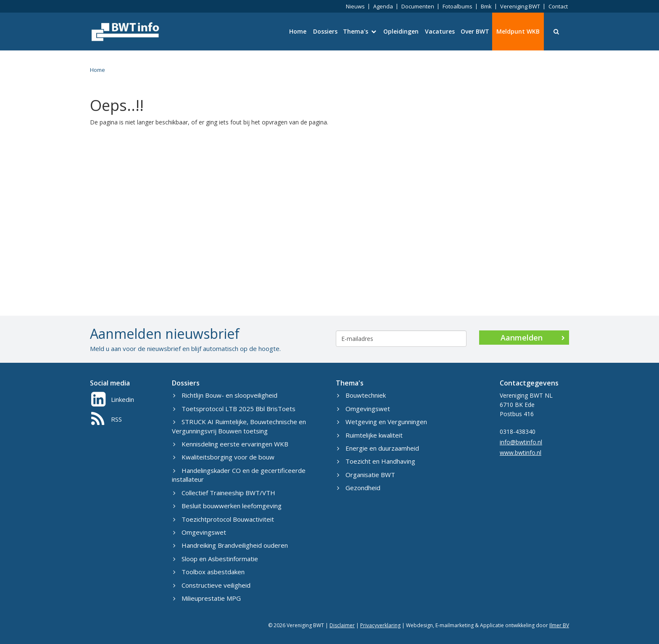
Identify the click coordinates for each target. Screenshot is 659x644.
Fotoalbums (457, 6)
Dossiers (325, 31)
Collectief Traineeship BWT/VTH (224, 493)
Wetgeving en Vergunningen (382, 422)
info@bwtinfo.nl (521, 442)
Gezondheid (359, 488)
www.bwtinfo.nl (521, 453)
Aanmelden (533, 338)
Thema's (360, 31)
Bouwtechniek (361, 395)
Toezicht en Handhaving (376, 461)
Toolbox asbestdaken (209, 572)
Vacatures (440, 31)
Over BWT (475, 31)
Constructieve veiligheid (212, 585)
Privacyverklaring (380, 625)
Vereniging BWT (520, 6)
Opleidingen (401, 31)
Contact (558, 6)
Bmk (486, 6)
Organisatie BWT (366, 475)
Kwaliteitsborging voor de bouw (224, 457)
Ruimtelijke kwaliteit (370, 435)
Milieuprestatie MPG (207, 598)
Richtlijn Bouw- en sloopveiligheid (225, 395)
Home (298, 31)
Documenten (418, 6)
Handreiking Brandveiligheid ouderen (231, 545)
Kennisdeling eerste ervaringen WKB (231, 444)
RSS (107, 419)
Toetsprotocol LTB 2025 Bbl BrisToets (234, 409)
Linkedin (113, 399)
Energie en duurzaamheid (378, 448)
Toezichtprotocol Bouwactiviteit (224, 519)
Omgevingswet (200, 532)
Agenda (383, 6)
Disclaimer (342, 625)
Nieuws (355, 6)
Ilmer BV (559, 625)
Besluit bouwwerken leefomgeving (227, 506)
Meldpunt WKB (518, 31)
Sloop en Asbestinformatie (216, 559)
